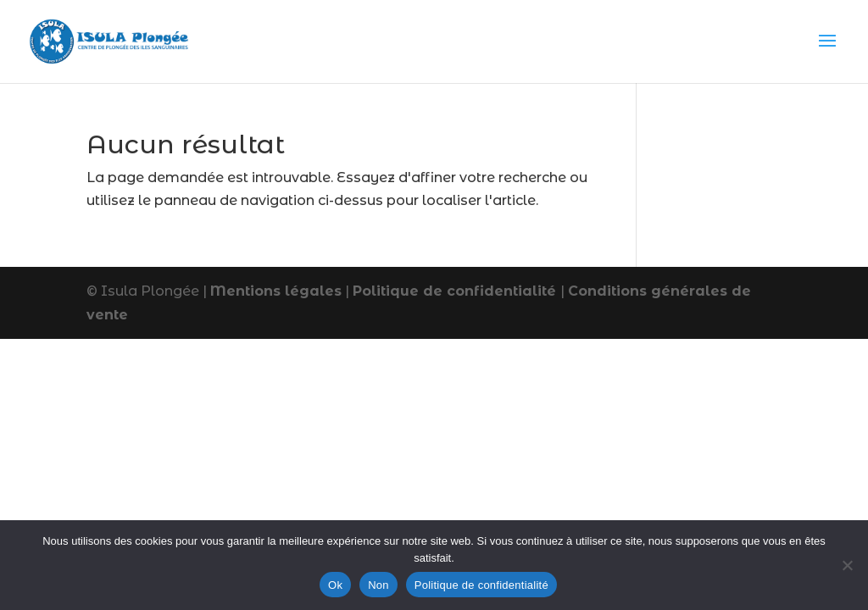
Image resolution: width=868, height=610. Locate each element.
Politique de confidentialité (456, 291)
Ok (335, 585)
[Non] (847, 565)
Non (378, 585)
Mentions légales (276, 291)
